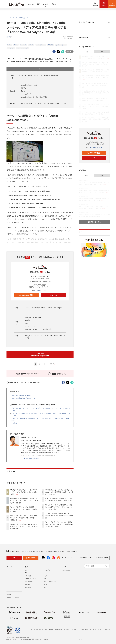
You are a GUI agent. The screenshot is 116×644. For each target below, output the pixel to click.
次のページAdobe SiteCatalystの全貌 (40, 355)
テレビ (45, 585)
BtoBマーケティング (31, 579)
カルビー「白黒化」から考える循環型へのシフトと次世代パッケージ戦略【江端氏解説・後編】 (24, 509)
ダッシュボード (26, 94)
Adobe (16, 45)
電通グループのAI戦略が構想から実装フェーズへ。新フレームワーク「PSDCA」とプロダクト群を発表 (24, 501)
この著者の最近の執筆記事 (30, 458)
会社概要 (74, 630)
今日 (86, 52)
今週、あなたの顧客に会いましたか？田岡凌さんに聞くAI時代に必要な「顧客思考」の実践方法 (24, 518)
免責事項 (67, 630)
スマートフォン (41, 45)
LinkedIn (31, 45)
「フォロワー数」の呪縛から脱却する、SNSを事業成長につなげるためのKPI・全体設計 (59, 516)
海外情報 (50, 45)
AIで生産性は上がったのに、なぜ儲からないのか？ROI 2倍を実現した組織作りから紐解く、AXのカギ (59, 492)
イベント (46, 4)
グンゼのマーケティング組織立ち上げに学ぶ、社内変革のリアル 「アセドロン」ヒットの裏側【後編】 (59, 507)
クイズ (45, 576)
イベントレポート (61, 45)
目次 (55, 69)
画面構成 (24, 88)
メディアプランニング (50, 582)
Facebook (23, 45)
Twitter (9, 45)
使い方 (23, 91)
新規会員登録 (26, 295)
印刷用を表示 (12, 382)
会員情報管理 (58, 630)
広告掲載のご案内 (85, 558)
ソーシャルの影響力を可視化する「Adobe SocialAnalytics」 (40, 75)
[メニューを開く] (4, 4)
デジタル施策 (29, 582)
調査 (45, 579)
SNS (45, 587)
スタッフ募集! (49, 630)
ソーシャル (11, 48)
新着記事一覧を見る (94, 222)
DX (26, 570)
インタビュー (47, 570)
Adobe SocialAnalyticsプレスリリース (23, 398)
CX (26, 573)
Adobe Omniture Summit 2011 (21, 395)
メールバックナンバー (40, 290)
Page (13, 91)
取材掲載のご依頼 (102, 558)
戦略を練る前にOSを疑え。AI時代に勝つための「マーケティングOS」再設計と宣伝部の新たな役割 (24, 526)
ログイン (53, 295)
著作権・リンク (38, 630)
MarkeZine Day (66, 570)
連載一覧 (28, 585)
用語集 (54, 4)
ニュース (31, 4)
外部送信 (107, 630)
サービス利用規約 (83, 630)
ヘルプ (30, 630)
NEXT (53, 364)
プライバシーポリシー (96, 630)
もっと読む (13, 423)
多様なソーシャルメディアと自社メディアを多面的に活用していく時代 (44, 103)
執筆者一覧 (28, 587)
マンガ (45, 573)
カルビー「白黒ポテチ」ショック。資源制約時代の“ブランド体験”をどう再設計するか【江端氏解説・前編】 (59, 524)
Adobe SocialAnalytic (22, 48)
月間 (102, 52)
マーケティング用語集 (13, 598)
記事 (38, 4)
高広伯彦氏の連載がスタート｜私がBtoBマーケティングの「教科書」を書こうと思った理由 (24, 492)
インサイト (28, 576)
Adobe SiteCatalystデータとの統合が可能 (34, 97)
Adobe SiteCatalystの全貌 (29, 85)
